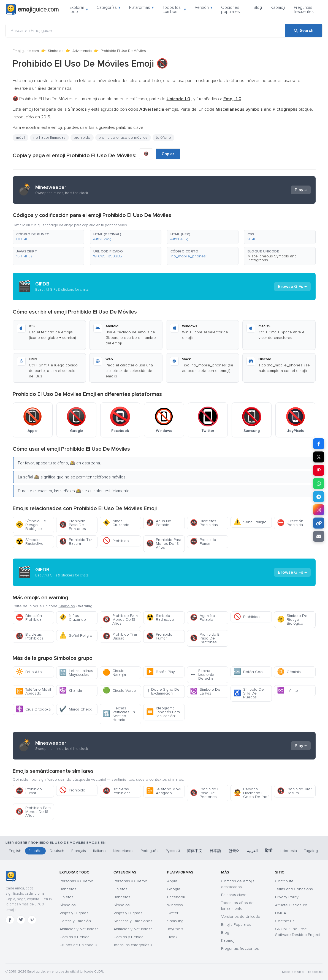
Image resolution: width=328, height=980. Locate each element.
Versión (204, 7)
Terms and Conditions (294, 889)
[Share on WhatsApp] (319, 483)
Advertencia (82, 51)
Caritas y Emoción (75, 921)
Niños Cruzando (116, 523)
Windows (175, 905)
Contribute (284, 881)
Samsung (175, 921)
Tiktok (172, 937)
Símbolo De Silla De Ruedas (249, 693)
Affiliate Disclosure (291, 905)
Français (79, 851)
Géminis (289, 672)
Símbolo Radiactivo (30, 542)
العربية (252, 851)
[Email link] (319, 536)
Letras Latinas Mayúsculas (76, 673)
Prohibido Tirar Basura (76, 542)
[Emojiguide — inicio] (11, 876)
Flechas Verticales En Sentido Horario (119, 714)
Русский (173, 851)
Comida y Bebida (74, 937)
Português (149, 851)
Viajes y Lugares (74, 913)
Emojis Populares (236, 925)
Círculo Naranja (114, 673)
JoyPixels (175, 929)
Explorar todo (79, 9)
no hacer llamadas (49, 138)
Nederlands (123, 851)
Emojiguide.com (26, 51)
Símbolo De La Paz (205, 691)
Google (174, 889)
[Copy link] (319, 523)
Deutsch (57, 851)
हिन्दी (269, 851)
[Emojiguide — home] (32, 10)
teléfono (163, 138)
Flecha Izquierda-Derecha (203, 675)
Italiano (99, 851)
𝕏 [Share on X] (319, 457)
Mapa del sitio (293, 972)
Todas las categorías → (133, 945)
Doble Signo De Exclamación (163, 691)
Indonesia (288, 851)
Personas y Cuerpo (76, 881)
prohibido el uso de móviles (123, 138)
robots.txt (315, 972)
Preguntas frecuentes (304, 9)
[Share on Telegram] (319, 497)
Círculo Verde (119, 691)
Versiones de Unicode (241, 917)
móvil (21, 138)
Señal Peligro (250, 522)
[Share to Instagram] (319, 510)
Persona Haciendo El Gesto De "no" (251, 793)
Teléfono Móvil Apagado (33, 691)
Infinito (288, 691)
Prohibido (116, 541)
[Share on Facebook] (319, 444)
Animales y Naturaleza (79, 929)
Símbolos (56, 51)
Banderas (68, 889)
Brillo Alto (29, 672)
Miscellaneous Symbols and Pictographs (272, 258)
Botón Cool (249, 672)
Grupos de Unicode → (78, 945)
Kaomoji (278, 7)
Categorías (109, 7)
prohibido (82, 138)
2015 (46, 117)
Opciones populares (231, 9)
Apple (172, 881)
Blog (258, 7)
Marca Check (75, 709)
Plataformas (141, 7)
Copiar (168, 154)
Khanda (71, 691)
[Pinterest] (32, 920)
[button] (48, 237)
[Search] (304, 31)
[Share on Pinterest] (319, 470)
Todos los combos (174, 9)
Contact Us (285, 921)
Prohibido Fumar (203, 542)
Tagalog (311, 851)
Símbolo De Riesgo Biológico (31, 525)
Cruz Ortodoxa (33, 709)
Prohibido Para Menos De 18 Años (164, 544)
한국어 (234, 851)
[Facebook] (10, 920)
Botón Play (161, 672)
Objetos (67, 897)
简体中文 (195, 851)
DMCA (281, 913)
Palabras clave (234, 895)
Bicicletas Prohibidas (204, 523)
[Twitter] (21, 920)
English (15, 851)
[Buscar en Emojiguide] (145, 31)
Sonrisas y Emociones (133, 921)
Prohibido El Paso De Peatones (74, 525)
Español (35, 851)
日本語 (215, 851)
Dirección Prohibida (290, 523)
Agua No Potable (159, 523)
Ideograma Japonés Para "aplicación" (163, 712)
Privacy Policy (287, 897)
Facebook (176, 897)
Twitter (173, 913)
